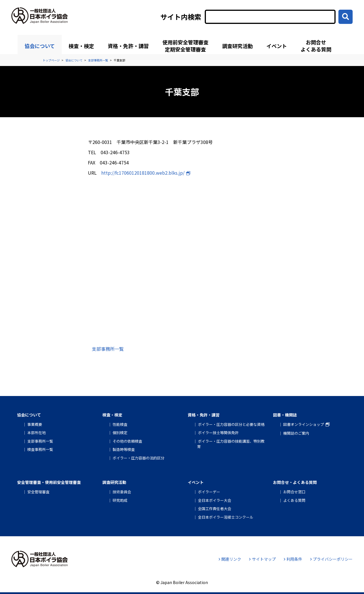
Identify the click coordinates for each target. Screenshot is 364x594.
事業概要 (35, 424)
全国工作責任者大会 (215, 509)
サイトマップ (262, 559)
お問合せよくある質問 (316, 46)
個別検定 (120, 433)
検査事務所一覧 (40, 449)
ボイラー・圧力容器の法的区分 (138, 458)
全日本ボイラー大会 (215, 500)
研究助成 (120, 500)
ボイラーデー (209, 492)
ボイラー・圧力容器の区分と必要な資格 (231, 424)
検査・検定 (81, 46)
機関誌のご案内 (296, 433)
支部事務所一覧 (108, 349)
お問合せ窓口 (294, 492)
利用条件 (293, 559)
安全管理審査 (38, 492)
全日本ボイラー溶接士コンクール (226, 517)
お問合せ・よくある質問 (295, 482)
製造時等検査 (124, 449)
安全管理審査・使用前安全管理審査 (49, 482)
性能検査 (120, 424)
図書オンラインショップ (304, 424)
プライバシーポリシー (331, 559)
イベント (277, 46)
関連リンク (230, 559)
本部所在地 (37, 433)
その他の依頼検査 (127, 441)
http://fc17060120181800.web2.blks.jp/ (143, 173)
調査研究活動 (237, 46)
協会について (40, 46)
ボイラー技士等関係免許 (218, 433)
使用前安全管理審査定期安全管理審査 (185, 46)
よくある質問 (294, 500)
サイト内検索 (181, 17)
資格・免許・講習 (128, 46)
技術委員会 (122, 492)
